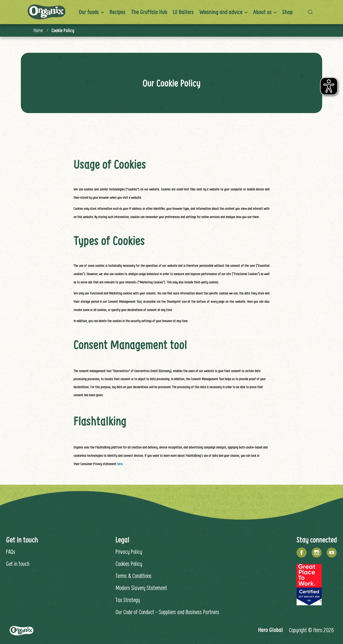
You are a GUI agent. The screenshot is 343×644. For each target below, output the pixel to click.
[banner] (171, 12)
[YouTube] (332, 553)
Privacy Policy (129, 552)
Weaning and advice (221, 12)
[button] (312, 12)
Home (38, 30)
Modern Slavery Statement (141, 588)
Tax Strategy (128, 600)
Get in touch (18, 564)
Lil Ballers (183, 12)
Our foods (89, 12)
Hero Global (271, 630)
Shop (287, 12)
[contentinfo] (171, 566)
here (120, 464)
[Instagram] (317, 553)
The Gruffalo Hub (149, 12)
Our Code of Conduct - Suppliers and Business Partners (167, 612)
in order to (166, 274)
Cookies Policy (129, 564)
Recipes (118, 12)
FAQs (11, 552)
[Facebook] (302, 553)
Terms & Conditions (134, 576)
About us (262, 12)
